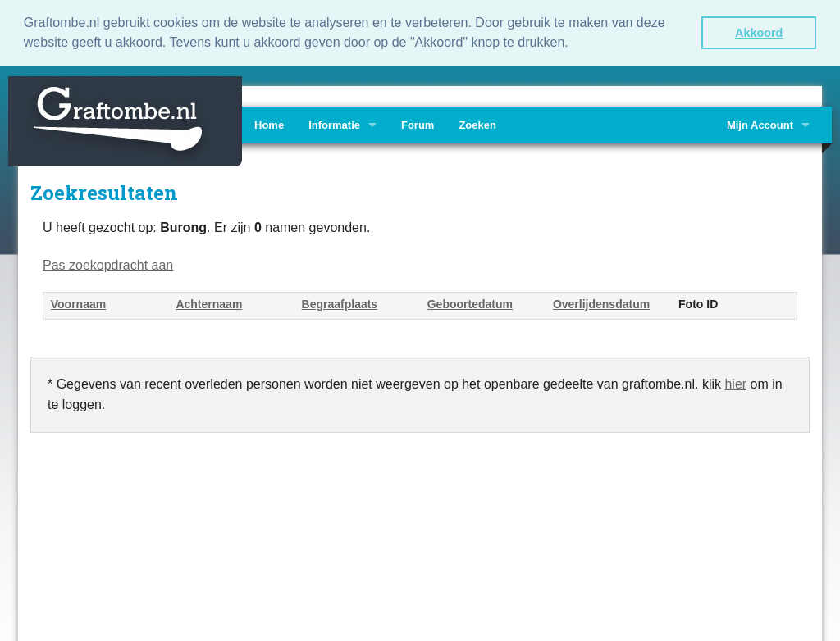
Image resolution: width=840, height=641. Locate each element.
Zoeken (477, 123)
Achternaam (209, 303)
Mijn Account (760, 123)
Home (269, 123)
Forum (418, 123)
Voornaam (78, 303)
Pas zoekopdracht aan (108, 264)
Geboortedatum (470, 303)
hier (735, 382)
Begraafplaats (340, 303)
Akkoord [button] (759, 33)
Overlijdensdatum (601, 303)
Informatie (334, 123)
